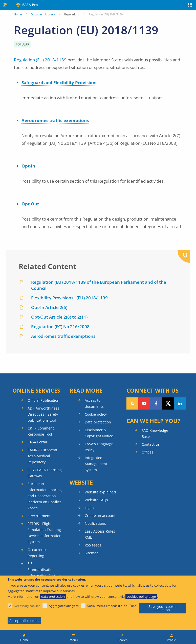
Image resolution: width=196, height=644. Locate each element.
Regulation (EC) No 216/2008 (60, 327)
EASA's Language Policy (99, 447)
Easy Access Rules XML (100, 534)
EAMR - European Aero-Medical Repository (42, 456)
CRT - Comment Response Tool (41, 431)
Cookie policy (96, 414)
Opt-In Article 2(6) (49, 307)
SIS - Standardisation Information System (44, 570)
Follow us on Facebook (156, 403)
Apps (190, 5)
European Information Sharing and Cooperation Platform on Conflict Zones (45, 496)
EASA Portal (37, 442)
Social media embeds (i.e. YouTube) (112, 606)
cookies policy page (141, 597)
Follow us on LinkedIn (180, 403)
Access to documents (94, 403)
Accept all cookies (24, 621)
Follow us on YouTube (144, 403)
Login (89, 508)
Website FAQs (96, 500)
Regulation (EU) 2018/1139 (40, 60)
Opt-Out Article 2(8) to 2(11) (59, 317)
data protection (53, 597)
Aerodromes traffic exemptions (55, 120)
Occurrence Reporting (37, 553)
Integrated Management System (96, 464)
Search (123, 640)
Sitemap (92, 553)
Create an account (100, 516)
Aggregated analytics (64, 606)
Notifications (95, 523)
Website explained (100, 492)
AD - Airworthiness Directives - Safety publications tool (43, 414)
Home (18, 14)
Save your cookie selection (162, 608)
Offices (147, 452)
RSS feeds (93, 545)
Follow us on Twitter (168, 403)
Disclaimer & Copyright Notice (99, 433)
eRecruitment (39, 516)
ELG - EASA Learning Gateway (45, 473)
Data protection (98, 422)
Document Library (43, 14)
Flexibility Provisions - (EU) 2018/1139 (69, 298)
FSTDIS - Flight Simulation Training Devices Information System (45, 533)
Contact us (151, 444)
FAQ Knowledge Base (155, 433)
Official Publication (43, 400)
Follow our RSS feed (132, 403)
